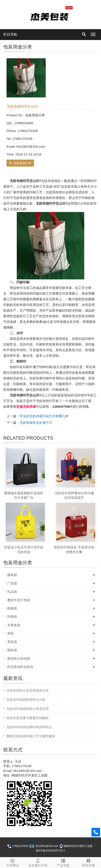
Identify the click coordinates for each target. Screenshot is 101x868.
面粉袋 (12, 650)
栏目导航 (10, 34)
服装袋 (12, 575)
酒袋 (10, 633)
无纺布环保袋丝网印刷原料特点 (29, 727)
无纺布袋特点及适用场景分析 (28, 690)
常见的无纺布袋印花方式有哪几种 (44, 416)
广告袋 (12, 583)
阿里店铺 (88, 862)
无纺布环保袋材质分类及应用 (28, 709)
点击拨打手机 (38, 862)
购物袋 (12, 608)
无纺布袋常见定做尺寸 (36, 423)
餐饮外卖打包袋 (19, 600)
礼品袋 (12, 592)
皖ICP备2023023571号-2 (50, 851)
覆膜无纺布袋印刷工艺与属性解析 (31, 736)
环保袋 (12, 617)
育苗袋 (12, 642)
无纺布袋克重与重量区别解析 (28, 718)
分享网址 (13, 862)
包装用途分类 (20, 163)
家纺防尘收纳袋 (19, 659)
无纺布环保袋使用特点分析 (26, 700)
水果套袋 (14, 625)
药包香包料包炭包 (20, 667)
